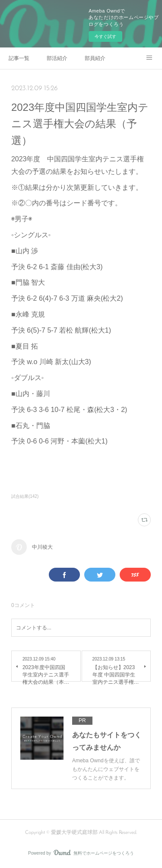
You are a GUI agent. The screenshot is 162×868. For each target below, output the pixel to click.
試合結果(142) (25, 496)
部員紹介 (95, 58)
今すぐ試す (105, 36)
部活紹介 (57, 58)
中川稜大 (42, 547)
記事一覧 (19, 58)
